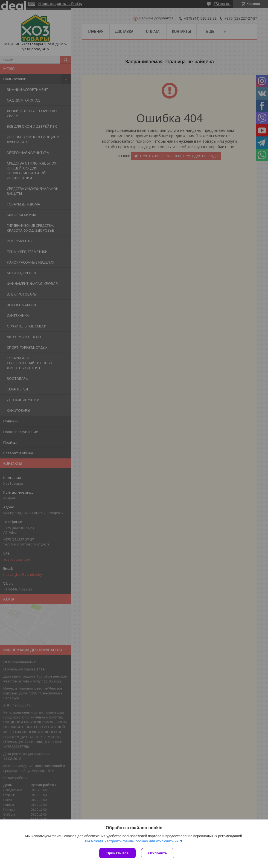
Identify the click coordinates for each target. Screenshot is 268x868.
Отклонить (158, 853)
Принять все (117, 853)
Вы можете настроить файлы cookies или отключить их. (132, 841)
